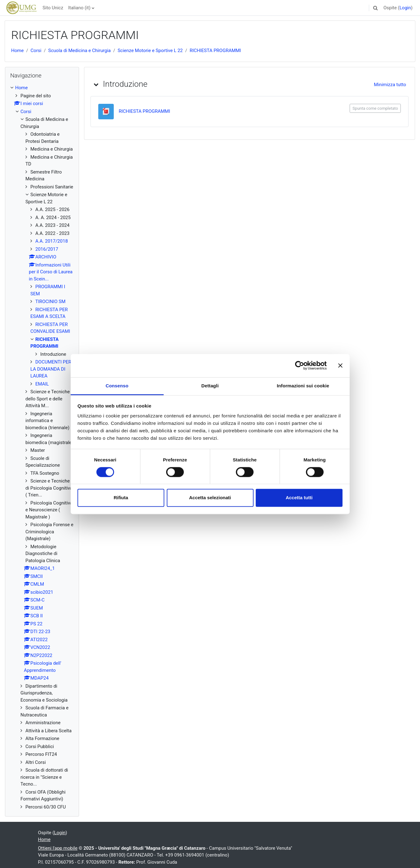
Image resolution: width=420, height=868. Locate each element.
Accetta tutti (299, 498)
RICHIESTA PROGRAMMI (215, 51)
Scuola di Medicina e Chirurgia (80, 51)
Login (405, 8)
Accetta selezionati (210, 498)
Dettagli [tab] (210, 386)
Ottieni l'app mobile (58, 848)
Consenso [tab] (117, 386)
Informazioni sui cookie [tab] (303, 386)
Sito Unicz (53, 8)
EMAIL (42, 384)
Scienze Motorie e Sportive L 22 (150, 51)
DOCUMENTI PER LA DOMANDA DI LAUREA (51, 369)
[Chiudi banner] (340, 365)
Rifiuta (121, 498)
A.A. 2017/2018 (52, 241)
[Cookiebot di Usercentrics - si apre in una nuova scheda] (300, 365)
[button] (376, 8)
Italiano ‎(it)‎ (79, 8)
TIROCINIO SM (50, 302)
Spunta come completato (375, 108)
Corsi (36, 51)
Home (17, 51)
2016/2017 (47, 249)
